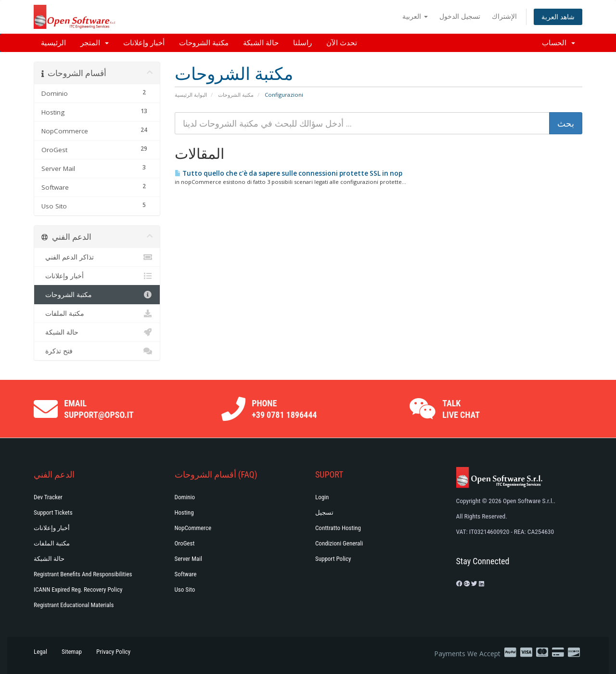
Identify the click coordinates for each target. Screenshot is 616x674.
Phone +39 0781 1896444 (284, 409)
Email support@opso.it (99, 409)
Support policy (333, 559)
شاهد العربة (558, 17)
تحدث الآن (342, 43)
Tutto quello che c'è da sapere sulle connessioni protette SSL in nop (289, 173)
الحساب (558, 43)
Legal (40, 652)
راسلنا (302, 43)
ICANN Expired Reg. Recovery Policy (78, 590)
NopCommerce (193, 528)
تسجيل (324, 512)
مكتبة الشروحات (204, 43)
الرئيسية (53, 43)
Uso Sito (185, 590)
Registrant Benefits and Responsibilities (83, 574)
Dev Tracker (48, 497)
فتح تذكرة (97, 351)
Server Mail (188, 559)
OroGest (185, 543)
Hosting (184, 512)
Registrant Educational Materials (74, 605)
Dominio (185, 497)
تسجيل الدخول (460, 16)
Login (322, 497)
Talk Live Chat (461, 409)
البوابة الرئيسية (191, 95)
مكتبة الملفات (97, 313)
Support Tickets (53, 512)
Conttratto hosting (338, 528)
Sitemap (72, 652)
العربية (415, 16)
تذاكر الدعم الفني (97, 257)
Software (186, 574)
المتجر (95, 43)
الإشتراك (504, 16)
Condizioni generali (339, 543)
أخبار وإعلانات (144, 43)
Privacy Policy (113, 652)
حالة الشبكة (261, 43)
